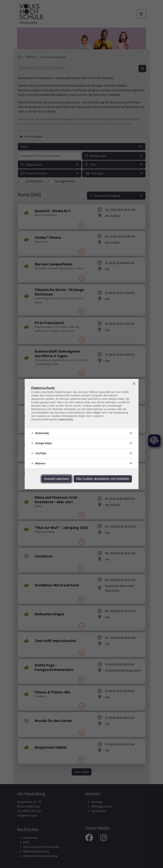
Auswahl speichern (57, 479)
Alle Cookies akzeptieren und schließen (103, 479)
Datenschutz (66, 419)
